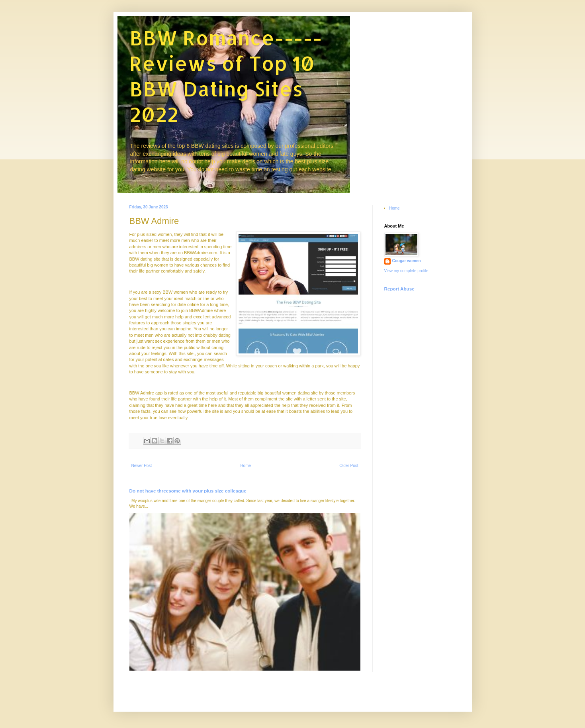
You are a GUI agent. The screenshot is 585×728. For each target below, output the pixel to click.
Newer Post (142, 466)
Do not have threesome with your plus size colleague (188, 491)
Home (246, 466)
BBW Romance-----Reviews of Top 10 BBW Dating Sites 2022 (226, 76)
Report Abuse (399, 289)
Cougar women (407, 261)
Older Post (349, 466)
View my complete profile (406, 271)
